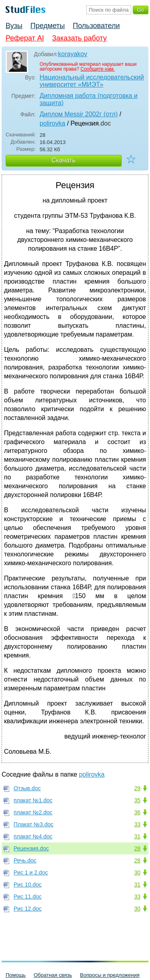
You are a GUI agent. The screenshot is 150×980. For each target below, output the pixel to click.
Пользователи (96, 26)
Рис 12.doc (28, 909)
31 (137, 836)
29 (137, 788)
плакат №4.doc (33, 836)
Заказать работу (79, 38)
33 (137, 824)
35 (137, 800)
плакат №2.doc (33, 812)
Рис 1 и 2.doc (31, 872)
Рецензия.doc (31, 848)
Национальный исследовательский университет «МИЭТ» (92, 81)
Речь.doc (25, 860)
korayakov (73, 54)
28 (137, 848)
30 (137, 872)
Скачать (64, 160)
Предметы (48, 26)
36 (137, 812)
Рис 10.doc (28, 885)
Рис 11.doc (28, 897)
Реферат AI (25, 38)
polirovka (52, 123)
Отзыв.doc (27, 788)
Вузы (14, 26)
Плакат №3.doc (34, 824)
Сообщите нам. (98, 69)
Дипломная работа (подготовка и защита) (89, 99)
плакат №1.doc (33, 800)
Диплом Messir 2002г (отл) (79, 114)
